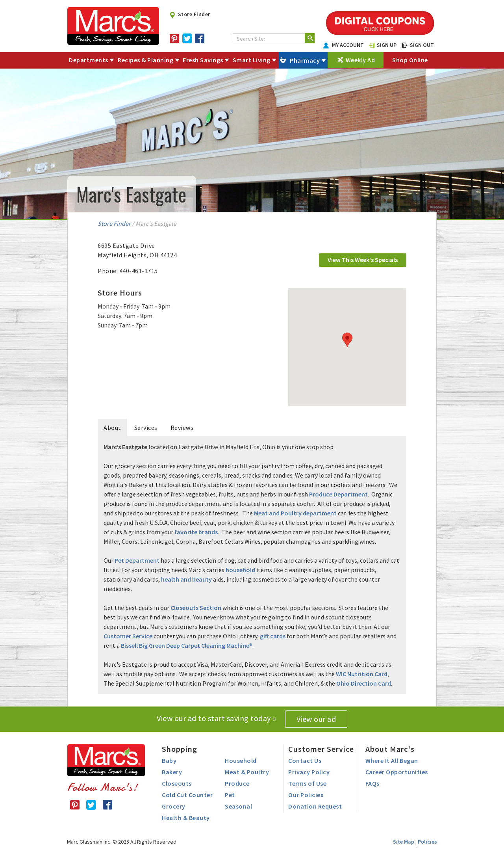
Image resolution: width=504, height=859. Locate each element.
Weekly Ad (360, 60)
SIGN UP (383, 45)
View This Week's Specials (363, 260)
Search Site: (251, 39)
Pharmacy (305, 60)
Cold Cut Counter (187, 795)
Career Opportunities (397, 772)
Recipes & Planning (145, 60)
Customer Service (128, 636)
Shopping (180, 749)
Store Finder (190, 14)
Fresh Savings (203, 60)
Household (241, 760)
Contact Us (305, 760)
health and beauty (186, 579)
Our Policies (306, 795)
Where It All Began (392, 760)
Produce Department (338, 494)
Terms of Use (307, 783)
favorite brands (196, 532)
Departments (89, 60)
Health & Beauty (186, 818)
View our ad (316, 719)
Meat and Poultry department (295, 513)
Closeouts (177, 783)
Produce (237, 783)
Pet (230, 795)
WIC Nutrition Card (362, 674)
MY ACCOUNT (344, 45)
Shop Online (410, 60)
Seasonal (238, 806)
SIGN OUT (418, 45)
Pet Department (137, 560)
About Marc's (390, 749)
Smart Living (252, 60)
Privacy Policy (309, 772)
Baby (169, 760)
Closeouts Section (196, 608)
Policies (427, 842)
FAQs (372, 783)
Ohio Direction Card (364, 683)
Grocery (174, 806)
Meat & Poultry (247, 772)
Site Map (404, 842)
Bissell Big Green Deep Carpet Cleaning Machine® (187, 645)
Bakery (172, 772)
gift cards (273, 636)
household (240, 570)
